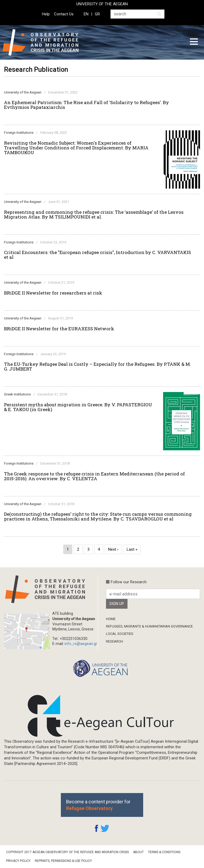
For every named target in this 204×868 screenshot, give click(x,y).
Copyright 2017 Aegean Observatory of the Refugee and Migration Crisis (67, 852)
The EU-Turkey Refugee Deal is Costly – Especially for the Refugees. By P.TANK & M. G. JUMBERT (97, 367)
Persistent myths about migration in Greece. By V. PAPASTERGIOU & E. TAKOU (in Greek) (78, 407)
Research (114, 641)
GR (97, 14)
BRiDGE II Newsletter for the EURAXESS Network (59, 329)
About (138, 852)
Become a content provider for (98, 805)
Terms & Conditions (164, 852)
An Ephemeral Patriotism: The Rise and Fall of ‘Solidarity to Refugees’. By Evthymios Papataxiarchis (86, 105)
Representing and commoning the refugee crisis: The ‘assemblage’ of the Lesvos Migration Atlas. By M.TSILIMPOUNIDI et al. (94, 215)
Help (46, 14)
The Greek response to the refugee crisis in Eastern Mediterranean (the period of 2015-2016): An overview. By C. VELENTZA (94, 476)
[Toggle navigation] (194, 42)
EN (86, 14)
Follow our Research (129, 582)
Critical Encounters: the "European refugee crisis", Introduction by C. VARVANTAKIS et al (97, 255)
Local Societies (120, 634)
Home (111, 619)
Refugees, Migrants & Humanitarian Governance (149, 626)
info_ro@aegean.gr (81, 644)
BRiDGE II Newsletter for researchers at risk (53, 293)
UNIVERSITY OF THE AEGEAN (102, 4)
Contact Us (64, 14)
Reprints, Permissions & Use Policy (63, 861)
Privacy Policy (18, 861)
